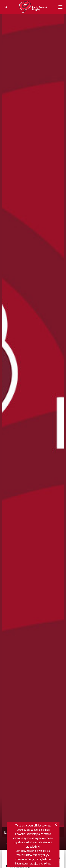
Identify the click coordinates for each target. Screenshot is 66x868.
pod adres (45, 864)
